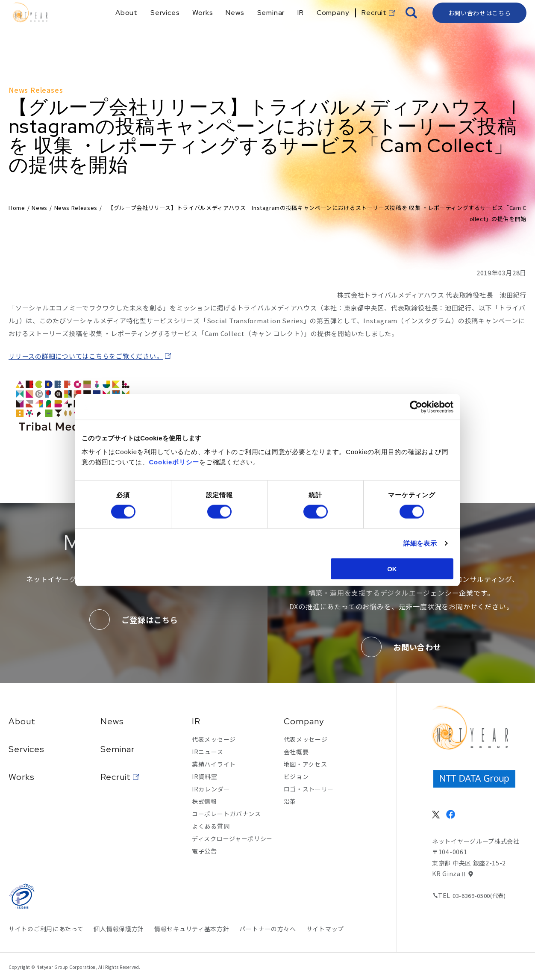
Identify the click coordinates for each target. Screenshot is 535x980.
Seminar (118, 749)
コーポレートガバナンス (226, 814)
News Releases (76, 208)
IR (196, 721)
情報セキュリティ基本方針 (192, 929)
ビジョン (296, 776)
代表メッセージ (214, 739)
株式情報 (204, 801)
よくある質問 (211, 826)
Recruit (116, 777)
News (40, 208)
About (22, 721)
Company (304, 721)
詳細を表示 (420, 543)
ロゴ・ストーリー (309, 789)
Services (26, 749)
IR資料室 (205, 776)
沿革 (290, 801)
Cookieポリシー (174, 462)
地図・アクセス (306, 764)
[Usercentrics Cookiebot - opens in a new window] (416, 407)
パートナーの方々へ (267, 929)
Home (17, 208)
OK (392, 568)
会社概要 (296, 752)
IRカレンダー (211, 789)
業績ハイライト (214, 764)
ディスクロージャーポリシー (232, 838)
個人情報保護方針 (119, 929)
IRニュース (207, 752)
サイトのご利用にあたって (46, 929)
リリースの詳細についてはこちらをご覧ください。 (86, 356)
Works (22, 777)
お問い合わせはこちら (480, 28)
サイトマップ (325, 929)
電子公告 (204, 851)
